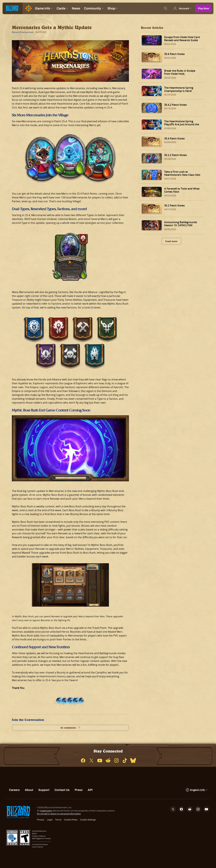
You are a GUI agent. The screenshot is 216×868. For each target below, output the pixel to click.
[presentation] (13, 8)
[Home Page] (28, 8)
